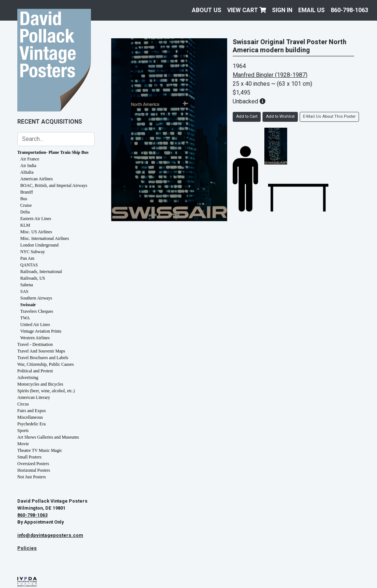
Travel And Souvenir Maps (41, 351)
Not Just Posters (31, 477)
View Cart (247, 10)
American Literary (34, 397)
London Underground (39, 245)
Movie (23, 444)
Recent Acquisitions (50, 122)
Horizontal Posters (34, 470)
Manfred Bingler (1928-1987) (270, 75)
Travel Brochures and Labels (43, 358)
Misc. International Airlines (45, 238)
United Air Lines (35, 325)
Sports (23, 431)
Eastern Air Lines (36, 219)
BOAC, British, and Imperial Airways (54, 185)
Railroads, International (41, 272)
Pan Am (27, 258)
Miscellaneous (30, 417)
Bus (24, 199)
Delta (25, 212)
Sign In (282, 10)
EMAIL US (311, 10)
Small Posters (29, 457)
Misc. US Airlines (36, 232)
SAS (24, 291)
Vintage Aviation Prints (41, 331)
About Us (207, 10)
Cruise (26, 205)
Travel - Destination (35, 344)
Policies (27, 548)
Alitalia (27, 172)
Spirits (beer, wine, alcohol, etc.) (46, 391)
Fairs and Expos (31, 411)
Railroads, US (33, 278)
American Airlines (36, 179)
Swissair (28, 305)
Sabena (27, 285)
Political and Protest (35, 371)
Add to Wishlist (280, 116)
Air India (28, 166)
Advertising (28, 378)
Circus (23, 404)
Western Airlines (35, 338)
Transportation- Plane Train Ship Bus (53, 152)
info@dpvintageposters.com (50, 535)
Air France (30, 159)
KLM (25, 225)
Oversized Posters (33, 464)
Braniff (27, 192)
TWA (25, 318)
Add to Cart (247, 116)
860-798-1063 (349, 10)
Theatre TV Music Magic (40, 450)
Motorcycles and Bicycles (40, 384)
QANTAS (29, 265)
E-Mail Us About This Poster (329, 116)
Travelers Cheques (37, 311)
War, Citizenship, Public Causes (46, 364)
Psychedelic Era (31, 424)
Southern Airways (36, 298)
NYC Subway (33, 252)
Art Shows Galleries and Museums (48, 437)
